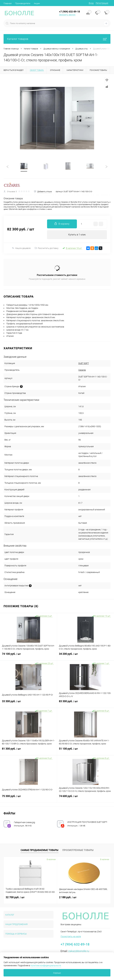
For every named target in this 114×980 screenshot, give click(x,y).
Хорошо (57, 973)
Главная (8, 3)
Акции (37, 3)
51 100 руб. (85, 750)
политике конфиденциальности (46, 965)
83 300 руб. (85, 703)
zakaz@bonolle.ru (79, 951)
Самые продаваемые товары (39, 850)
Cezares (82, 370)
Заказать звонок (67, 15)
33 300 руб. (28, 703)
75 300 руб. (28, 798)
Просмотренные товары (78, 850)
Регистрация (102, 3)
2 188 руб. (68, 897)
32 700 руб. (15, 897)
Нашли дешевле (21, 248)
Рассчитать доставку (47, 248)
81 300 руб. (28, 750)
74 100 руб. (28, 656)
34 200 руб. (85, 656)
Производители (23, 3)
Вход (91, 3)
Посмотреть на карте (71, 936)
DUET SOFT (84, 363)
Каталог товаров (57, 39)
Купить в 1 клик (77, 235)
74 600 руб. (85, 798)
